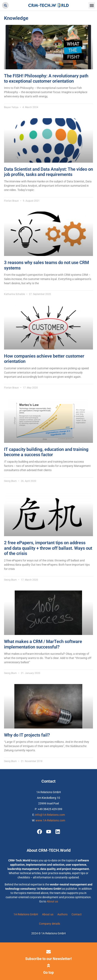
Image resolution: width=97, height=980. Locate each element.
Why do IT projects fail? (27, 735)
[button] (5, 5)
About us (52, 901)
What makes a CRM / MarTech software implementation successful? (43, 644)
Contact (77, 914)
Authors (62, 914)
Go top (48, 972)
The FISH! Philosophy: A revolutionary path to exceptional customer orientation (46, 78)
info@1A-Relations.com (50, 815)
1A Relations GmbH (26, 914)
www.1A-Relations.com (50, 820)
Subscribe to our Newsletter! (48, 959)
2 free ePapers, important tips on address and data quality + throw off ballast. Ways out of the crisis (48, 548)
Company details (50, 924)
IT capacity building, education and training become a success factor (46, 452)
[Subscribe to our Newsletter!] (48, 952)
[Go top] (48, 965)
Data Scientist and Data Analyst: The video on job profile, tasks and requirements (48, 172)
